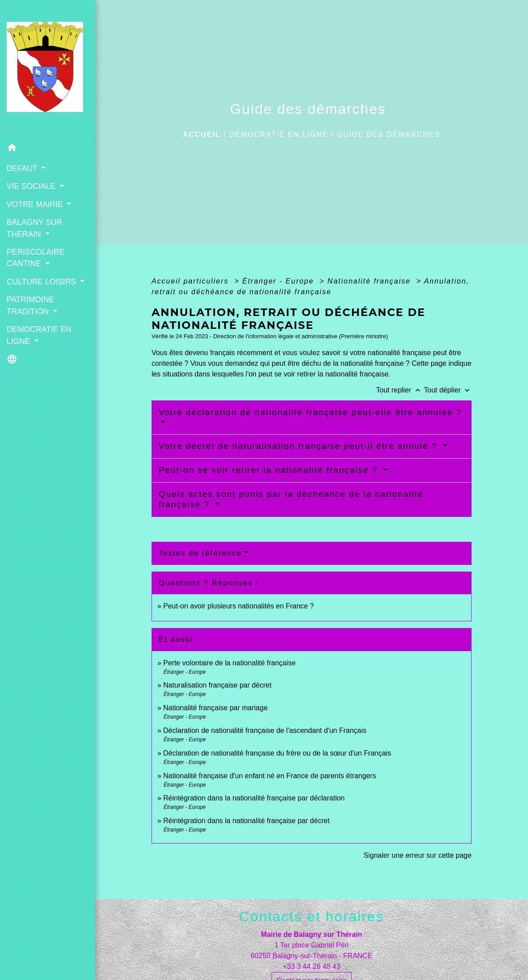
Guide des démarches (389, 134)
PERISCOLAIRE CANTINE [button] (36, 258)
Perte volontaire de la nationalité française (229, 663)
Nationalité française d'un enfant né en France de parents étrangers (270, 776)
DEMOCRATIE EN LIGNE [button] (39, 335)
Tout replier (400, 390)
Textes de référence (200, 553)
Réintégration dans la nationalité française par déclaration (254, 798)
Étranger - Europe (280, 281)
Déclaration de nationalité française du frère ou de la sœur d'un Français (277, 753)
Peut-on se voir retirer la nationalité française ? (270, 470)
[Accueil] (48, 70)
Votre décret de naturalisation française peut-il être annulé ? (300, 446)
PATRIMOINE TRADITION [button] (30, 305)
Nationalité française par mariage (215, 708)
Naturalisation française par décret (217, 685)
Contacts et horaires (312, 916)
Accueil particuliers (192, 281)
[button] (48, 149)
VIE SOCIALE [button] (32, 186)
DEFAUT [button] (23, 168)
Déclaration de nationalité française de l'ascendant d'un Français (265, 730)
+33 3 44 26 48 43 (311, 966)
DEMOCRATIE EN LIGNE (279, 134)
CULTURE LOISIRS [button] (42, 282)
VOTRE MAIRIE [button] (36, 204)
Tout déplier (448, 390)
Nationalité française (370, 281)
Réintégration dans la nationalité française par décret (246, 821)
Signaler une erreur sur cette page (418, 855)
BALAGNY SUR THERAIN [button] (34, 228)
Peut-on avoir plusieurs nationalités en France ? (238, 606)
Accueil (202, 134)
